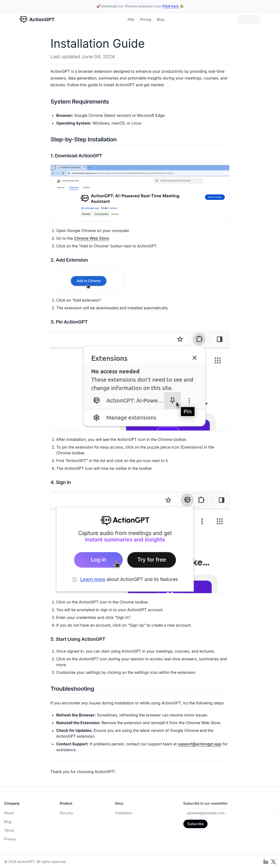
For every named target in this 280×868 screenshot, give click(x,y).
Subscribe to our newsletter (206, 803)
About (9, 813)
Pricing (146, 19)
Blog (161, 19)
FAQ (131, 19)
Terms (9, 830)
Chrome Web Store (91, 238)
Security (66, 813)
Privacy (10, 839)
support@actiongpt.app (200, 744)
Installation (124, 813)
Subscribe (196, 824)
